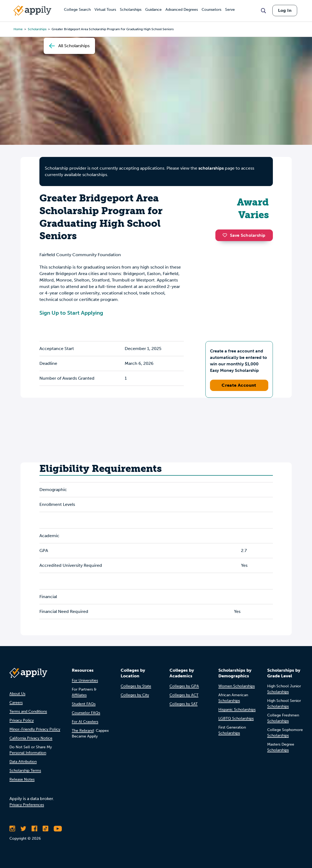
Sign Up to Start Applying (71, 313)
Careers (16, 703)
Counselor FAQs (86, 713)
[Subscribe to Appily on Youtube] (58, 829)
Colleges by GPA (184, 686)
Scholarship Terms (25, 771)
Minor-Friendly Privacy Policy (35, 729)
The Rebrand (83, 731)
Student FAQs (84, 704)
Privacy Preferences (27, 805)
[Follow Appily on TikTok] (45, 829)
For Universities (85, 680)
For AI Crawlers (85, 722)
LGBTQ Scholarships (236, 718)
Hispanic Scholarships (237, 710)
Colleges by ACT (184, 695)
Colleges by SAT (184, 704)
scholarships (211, 168)
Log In (285, 10)
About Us (17, 694)
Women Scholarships (237, 686)
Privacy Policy (22, 720)
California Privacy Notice (31, 738)
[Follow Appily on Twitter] (23, 829)
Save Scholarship (244, 235)
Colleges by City (135, 695)
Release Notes (22, 779)
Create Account (239, 385)
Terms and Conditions (28, 711)
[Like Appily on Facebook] (34, 829)
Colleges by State (136, 686)
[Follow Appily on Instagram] (12, 829)
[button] (226, 235)
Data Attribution (23, 762)
